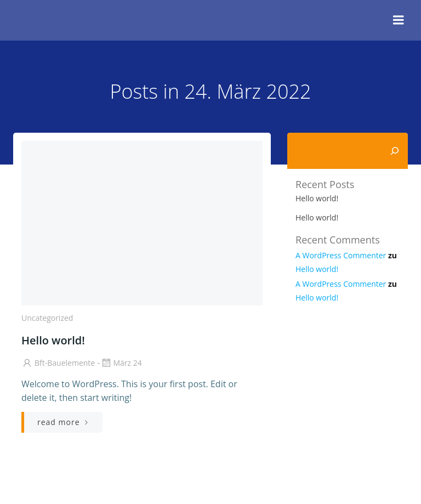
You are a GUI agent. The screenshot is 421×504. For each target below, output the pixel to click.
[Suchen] (395, 151)
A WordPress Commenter (341, 255)
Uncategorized (47, 318)
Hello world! (317, 198)
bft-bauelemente (58, 363)
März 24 (121, 363)
